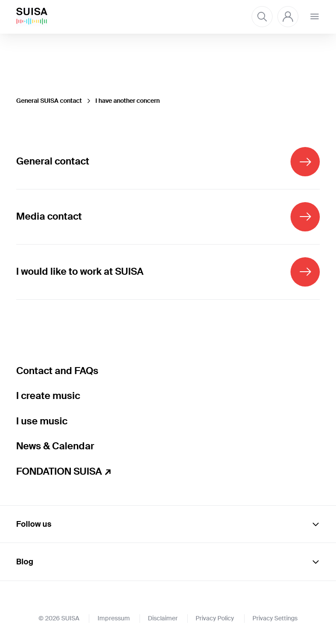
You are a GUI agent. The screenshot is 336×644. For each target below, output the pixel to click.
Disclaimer (163, 618)
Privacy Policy (215, 618)
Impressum (114, 618)
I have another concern (128, 101)
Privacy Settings (275, 618)
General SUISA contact (49, 101)
